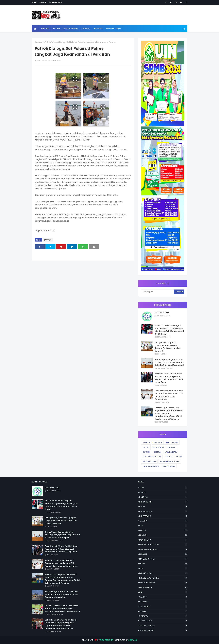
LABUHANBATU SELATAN (163, 545)
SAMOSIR (163, 597)
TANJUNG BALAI (163, 621)
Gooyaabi (133, 640)
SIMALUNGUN (163, 606)
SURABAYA (163, 616)
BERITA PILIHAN (172, 442)
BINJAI (145, 447)
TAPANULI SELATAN (163, 625)
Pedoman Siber (56, 2)
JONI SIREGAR (42, 61)
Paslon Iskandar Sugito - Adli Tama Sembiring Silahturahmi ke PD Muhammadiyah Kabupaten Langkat (62, 609)
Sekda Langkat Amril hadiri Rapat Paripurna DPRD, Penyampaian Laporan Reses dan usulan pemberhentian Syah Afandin (61, 624)
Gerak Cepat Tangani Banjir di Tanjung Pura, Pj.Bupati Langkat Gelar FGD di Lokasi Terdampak (169, 362)
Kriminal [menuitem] (86, 29)
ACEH (163, 488)
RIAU (163, 592)
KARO (163, 526)
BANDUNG (158, 442)
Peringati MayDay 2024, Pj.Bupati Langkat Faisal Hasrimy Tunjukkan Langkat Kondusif (167, 347)
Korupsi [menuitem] (98, 29)
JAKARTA (171, 447)
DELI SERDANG (158, 447)
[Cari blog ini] (157, 292)
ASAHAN (146, 442)
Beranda (38, 42)
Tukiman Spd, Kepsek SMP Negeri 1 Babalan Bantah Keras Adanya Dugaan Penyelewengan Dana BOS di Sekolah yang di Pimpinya (169, 413)
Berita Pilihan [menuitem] (71, 29)
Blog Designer (107, 640)
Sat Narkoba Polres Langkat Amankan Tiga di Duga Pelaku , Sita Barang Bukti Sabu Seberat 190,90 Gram (169, 330)
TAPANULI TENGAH (163, 630)
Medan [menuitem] (56, 29)
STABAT (163, 611)
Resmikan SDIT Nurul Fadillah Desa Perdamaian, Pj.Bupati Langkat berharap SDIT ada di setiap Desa (169, 378)
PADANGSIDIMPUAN (151, 466)
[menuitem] (35, 29)
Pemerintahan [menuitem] (113, 29)
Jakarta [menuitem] (45, 29)
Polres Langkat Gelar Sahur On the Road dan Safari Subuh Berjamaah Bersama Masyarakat (61, 594)
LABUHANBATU (171, 452)
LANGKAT (48, 42)
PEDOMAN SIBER (162, 312)
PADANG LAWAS (149, 461)
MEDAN (179, 457)
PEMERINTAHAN (169, 466)
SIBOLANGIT (163, 602)
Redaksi (43, 2)
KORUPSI (146, 452)
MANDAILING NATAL (163, 559)
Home (34, 2)
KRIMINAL (157, 452)
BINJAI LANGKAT (163, 511)
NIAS (163, 568)
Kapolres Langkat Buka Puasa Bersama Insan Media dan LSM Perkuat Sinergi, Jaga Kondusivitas (169, 395)
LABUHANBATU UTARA (152, 457)
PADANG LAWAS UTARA (170, 461)
